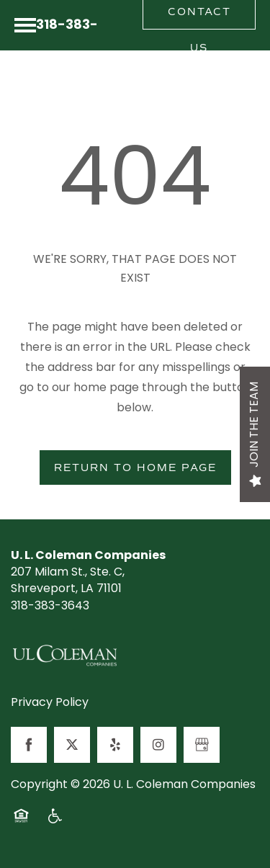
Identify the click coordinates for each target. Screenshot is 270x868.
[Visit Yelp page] (115, 745)
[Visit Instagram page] (158, 745)
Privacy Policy (50, 704)
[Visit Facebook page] (29, 745)
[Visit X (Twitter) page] (72, 745)
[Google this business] (202, 745)
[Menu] (25, 25)
